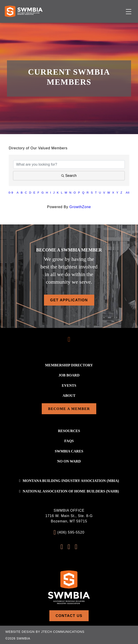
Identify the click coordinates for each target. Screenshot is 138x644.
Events (69, 385)
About (69, 395)
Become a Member (69, 409)
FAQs (69, 441)
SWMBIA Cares (69, 451)
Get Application (69, 300)
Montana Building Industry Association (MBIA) (71, 480)
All (128, 193)
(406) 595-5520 (71, 532)
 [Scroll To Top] (69, 339)
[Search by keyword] (69, 165)
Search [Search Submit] (69, 176)
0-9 (11, 193)
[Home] (24, 11)
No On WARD (69, 461)
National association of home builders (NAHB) (71, 491)
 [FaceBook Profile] (62, 546)
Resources (69, 431)
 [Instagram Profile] (69, 546)
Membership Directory (69, 365)
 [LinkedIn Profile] (76, 546)
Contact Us (69, 615)
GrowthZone (80, 207)
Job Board (69, 375)
